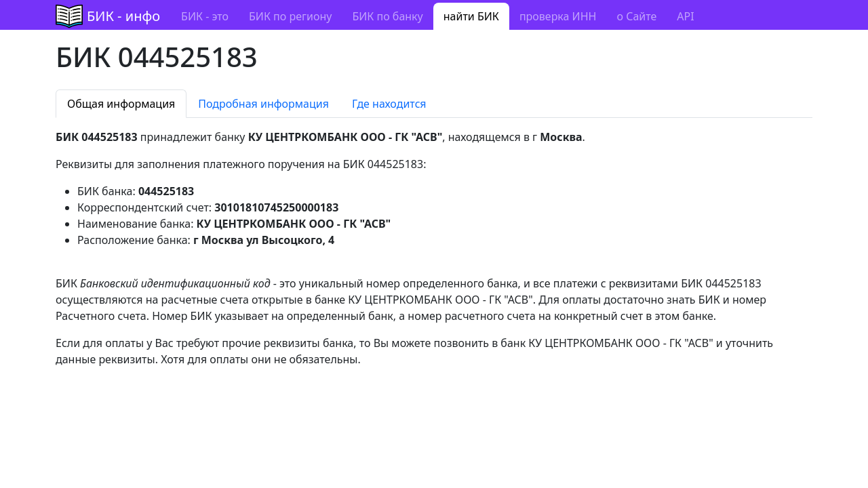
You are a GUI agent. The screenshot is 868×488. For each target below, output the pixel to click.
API (685, 16)
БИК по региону (290, 16)
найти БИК (471, 16)
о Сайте (636, 16)
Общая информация (121, 104)
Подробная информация (263, 104)
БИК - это (205, 16)
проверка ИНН (558, 16)
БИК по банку (387, 16)
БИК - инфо (123, 16)
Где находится (389, 104)
